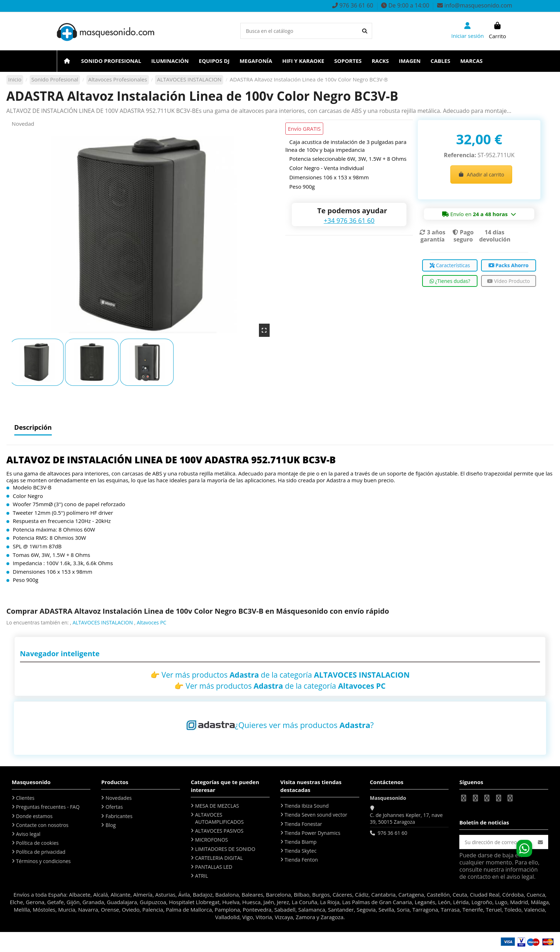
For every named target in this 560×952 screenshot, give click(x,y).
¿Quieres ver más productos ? (304, 725)
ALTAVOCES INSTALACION (103, 622)
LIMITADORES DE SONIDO (225, 849)
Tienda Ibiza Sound (307, 806)
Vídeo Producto (509, 281)
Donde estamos (34, 816)
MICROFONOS (211, 840)
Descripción (33, 428)
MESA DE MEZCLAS (217, 806)
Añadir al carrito (481, 175)
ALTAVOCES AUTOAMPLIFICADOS (219, 818)
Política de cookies (37, 843)
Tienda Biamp (301, 842)
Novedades (118, 798)
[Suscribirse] (540, 842)
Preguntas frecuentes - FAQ (48, 807)
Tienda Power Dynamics (312, 833)
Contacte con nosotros (42, 825)
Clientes (25, 798)
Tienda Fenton (301, 860)
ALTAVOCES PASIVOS (219, 831)
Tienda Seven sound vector (316, 815)
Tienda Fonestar (303, 824)
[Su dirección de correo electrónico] (496, 842)
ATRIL (201, 876)
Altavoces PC (152, 622)
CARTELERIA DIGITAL (219, 858)
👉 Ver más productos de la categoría (280, 675)
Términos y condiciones (43, 861)
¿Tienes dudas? (450, 281)
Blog (111, 825)
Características (450, 265)
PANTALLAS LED (214, 867)
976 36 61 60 (392, 833)
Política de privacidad (41, 852)
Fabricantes (119, 816)
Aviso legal (28, 834)
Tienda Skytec (301, 851)
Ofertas (114, 807)
